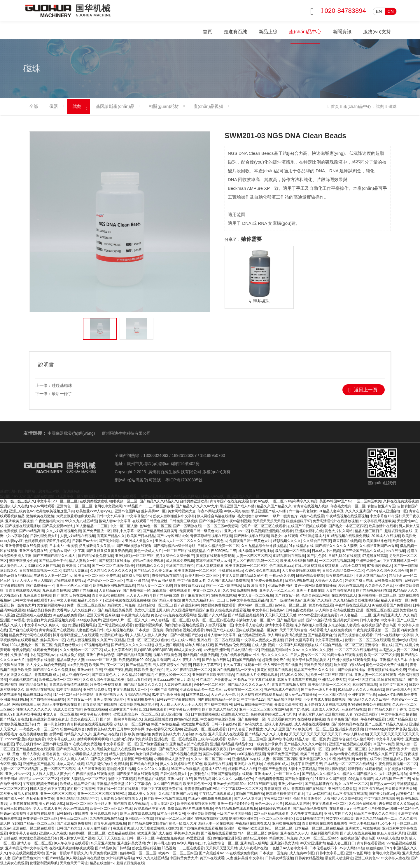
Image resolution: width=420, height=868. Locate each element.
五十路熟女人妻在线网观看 (325, 707)
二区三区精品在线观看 (271, 816)
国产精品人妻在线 (166, 603)
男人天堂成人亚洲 (47, 811)
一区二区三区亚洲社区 (276, 821)
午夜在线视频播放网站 (26, 855)
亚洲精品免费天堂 (332, 682)
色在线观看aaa (281, 568)
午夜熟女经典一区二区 (348, 508)
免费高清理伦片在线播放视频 (335, 523)
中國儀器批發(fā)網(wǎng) (71, 436)
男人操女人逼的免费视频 (45, 667)
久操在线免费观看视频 (401, 504)
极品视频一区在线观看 (293, 553)
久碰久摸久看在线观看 (262, 573)
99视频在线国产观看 (211, 821)
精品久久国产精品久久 (274, 508)
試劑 (380, 109)
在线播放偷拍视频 (71, 657)
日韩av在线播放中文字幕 (394, 637)
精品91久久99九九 (294, 677)
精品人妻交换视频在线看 (62, 707)
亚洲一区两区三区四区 (74, 588)
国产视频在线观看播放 (23, 528)
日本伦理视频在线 (299, 583)
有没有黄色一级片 (56, 756)
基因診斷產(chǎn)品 (115, 109)
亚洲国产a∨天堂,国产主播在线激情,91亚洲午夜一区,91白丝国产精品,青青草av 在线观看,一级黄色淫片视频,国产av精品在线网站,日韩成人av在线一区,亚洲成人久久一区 (130, 499)
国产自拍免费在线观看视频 (201, 831)
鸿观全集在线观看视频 (345, 657)
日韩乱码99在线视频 (344, 558)
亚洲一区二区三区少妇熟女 (148, 642)
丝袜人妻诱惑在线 (279, 727)
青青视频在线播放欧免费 (387, 672)
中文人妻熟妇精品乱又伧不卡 (245, 578)
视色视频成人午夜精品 (282, 692)
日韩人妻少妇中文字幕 (377, 622)
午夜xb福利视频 (238, 523)
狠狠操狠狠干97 (299, 523)
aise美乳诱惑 (77, 667)
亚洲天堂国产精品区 (371, 578)
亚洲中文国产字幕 (362, 697)
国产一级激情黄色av (286, 603)
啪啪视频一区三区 (123, 504)
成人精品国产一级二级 (393, 781)
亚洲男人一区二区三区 (277, 593)
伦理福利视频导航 (82, 627)
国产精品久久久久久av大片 (197, 508)
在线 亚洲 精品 (138, 583)
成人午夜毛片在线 (186, 662)
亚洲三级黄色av (21, 513)
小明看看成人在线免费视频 (330, 632)
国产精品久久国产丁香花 (387, 712)
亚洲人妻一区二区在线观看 (375, 677)
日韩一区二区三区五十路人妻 (89, 806)
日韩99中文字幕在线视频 (176, 702)
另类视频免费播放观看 (218, 608)
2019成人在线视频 (386, 538)
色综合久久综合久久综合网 (387, 573)
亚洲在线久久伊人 (294, 836)
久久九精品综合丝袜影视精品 (264, 548)
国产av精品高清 (32, 533)
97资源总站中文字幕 (150, 811)
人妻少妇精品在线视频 (78, 538)
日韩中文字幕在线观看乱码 (34, 603)
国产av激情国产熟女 (186, 637)
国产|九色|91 (317, 558)
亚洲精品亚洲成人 (387, 618)
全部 (34, 109)
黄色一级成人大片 (148, 553)
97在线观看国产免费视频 (391, 608)
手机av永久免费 (282, 578)
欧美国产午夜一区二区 (106, 667)
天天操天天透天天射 (281, 618)
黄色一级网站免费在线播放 (315, 588)
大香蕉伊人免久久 (329, 583)
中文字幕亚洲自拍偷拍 (399, 717)
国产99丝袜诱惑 (212, 523)
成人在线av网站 (183, 642)
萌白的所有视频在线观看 (184, 627)
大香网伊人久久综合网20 (76, 613)
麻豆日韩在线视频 (347, 543)
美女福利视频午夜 (51, 608)
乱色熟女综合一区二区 (221, 846)
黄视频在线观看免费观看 (215, 558)
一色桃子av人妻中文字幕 (288, 851)
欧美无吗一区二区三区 (202, 578)
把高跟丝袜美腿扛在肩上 (49, 722)
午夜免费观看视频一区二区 (374, 632)
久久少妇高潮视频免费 (64, 533)
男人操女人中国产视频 (77, 841)
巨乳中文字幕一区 (127, 533)
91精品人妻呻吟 (297, 806)
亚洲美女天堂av (345, 622)
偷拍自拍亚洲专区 (381, 508)
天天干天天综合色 (293, 632)
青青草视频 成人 (47, 677)
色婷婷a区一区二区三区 (106, 583)
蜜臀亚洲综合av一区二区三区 (136, 717)
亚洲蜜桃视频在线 (23, 682)
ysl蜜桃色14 (199, 776)
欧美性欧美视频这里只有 (55, 513)
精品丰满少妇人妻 (71, 662)
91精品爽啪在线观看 (289, 558)
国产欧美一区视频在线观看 (165, 801)
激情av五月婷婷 (139, 682)
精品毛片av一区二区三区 (39, 781)
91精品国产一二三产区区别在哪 (149, 508)
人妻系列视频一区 (219, 627)
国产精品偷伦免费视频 (96, 558)
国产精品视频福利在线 (374, 593)
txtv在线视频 (395, 553)
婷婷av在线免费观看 (148, 563)
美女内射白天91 (51, 806)
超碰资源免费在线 (398, 533)
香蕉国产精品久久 (111, 538)
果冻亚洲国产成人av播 (237, 508)
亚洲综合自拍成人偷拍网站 (353, 741)
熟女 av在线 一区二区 (267, 504)
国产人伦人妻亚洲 (248, 801)
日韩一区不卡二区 (141, 841)
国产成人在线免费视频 (358, 836)
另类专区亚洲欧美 (340, 821)
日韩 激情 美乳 (254, 588)
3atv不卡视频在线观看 (350, 796)
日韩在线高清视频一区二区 (40, 573)
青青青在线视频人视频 (311, 508)
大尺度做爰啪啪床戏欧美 (76, 518)
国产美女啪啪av (111, 543)
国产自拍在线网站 (23, 632)
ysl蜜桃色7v (244, 781)
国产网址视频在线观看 (252, 538)
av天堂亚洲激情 (217, 652)
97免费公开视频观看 (267, 583)
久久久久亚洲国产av (361, 513)
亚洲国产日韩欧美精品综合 (213, 677)
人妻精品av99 (110, 593)
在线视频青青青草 (269, 781)
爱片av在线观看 (351, 588)
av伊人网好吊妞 (236, 513)
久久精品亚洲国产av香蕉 (379, 548)
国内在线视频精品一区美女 (257, 632)
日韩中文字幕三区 (207, 667)
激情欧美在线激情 (40, 518)
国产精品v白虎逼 (166, 598)
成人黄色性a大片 (13, 568)
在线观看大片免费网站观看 (257, 677)
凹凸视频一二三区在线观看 (183, 851)
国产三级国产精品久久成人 (363, 553)
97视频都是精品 (97, 647)
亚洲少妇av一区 (237, 533)
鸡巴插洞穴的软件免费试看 (131, 741)
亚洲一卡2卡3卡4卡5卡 (235, 806)
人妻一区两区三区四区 (254, 558)
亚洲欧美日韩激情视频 (363, 831)
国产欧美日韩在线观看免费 (137, 776)
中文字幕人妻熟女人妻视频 (262, 642)
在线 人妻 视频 (263, 647)
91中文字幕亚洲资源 (168, 697)
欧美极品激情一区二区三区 (60, 682)
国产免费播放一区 (97, 533)
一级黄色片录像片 (268, 746)
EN (379, 11)
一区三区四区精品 (332, 697)
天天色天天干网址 (225, 697)
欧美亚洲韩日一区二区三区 (246, 568)
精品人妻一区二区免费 (155, 588)
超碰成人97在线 (214, 771)
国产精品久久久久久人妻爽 (336, 548)
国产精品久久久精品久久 (159, 504)
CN (391, 11)
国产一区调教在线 (187, 528)
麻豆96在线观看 (365, 687)
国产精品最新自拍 (290, 622)
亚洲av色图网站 (127, 513)
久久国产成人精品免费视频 (228, 583)
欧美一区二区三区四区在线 (213, 622)
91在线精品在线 (301, 548)
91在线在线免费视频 (69, 618)
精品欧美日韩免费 (121, 608)
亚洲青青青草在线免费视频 (26, 548)
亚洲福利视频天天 (109, 697)
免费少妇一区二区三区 (40, 821)
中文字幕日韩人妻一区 (400, 563)
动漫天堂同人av (310, 717)
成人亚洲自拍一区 (393, 513)
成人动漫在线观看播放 (256, 553)
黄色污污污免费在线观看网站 (174, 618)
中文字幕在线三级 (61, 741)
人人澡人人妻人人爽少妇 (149, 637)
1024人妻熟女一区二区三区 (31, 647)
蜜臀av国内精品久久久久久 (70, 737)
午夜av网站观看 (42, 508)
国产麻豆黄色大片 (195, 598)
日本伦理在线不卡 (323, 851)
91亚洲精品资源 (342, 761)
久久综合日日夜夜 (317, 543)
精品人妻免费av (121, 756)
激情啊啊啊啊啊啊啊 (92, 741)
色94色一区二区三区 (155, 528)
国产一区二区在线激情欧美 (113, 568)
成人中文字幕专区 (118, 652)
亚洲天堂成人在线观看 (226, 737)
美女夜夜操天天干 (84, 722)
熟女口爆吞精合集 (150, 756)
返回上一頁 (366, 392)
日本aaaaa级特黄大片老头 (174, 682)
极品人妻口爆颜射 (169, 647)
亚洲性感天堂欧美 (235, 717)
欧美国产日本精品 (141, 538)
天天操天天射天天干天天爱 (181, 707)
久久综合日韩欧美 (363, 806)
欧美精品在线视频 (40, 692)
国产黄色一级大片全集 (318, 692)
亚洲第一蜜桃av (236, 831)
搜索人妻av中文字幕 (115, 523)
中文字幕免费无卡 (191, 583)
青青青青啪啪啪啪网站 (202, 791)
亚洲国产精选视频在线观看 (350, 746)
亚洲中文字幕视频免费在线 (162, 791)
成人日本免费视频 (180, 563)
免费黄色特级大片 (68, 647)
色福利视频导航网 (324, 836)
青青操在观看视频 (371, 846)
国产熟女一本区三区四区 (348, 528)
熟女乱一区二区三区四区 (174, 821)
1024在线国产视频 (262, 786)
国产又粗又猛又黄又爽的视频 (109, 553)
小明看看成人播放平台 (90, 756)
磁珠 (393, 109)
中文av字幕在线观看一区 (242, 667)
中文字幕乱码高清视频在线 (297, 647)
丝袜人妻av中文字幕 (220, 637)
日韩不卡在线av (224, 727)
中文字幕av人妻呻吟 (184, 712)
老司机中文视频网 (108, 508)
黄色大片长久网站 (339, 533)
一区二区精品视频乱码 (337, 563)
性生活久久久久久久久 (271, 657)
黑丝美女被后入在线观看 (116, 751)
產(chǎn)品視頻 (208, 109)
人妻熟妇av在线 (194, 737)
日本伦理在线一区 (245, 652)
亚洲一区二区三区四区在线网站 (264, 712)
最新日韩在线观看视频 (365, 771)
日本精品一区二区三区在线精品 (349, 766)
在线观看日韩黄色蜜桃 (150, 523)
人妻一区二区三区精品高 (19, 771)
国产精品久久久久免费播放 (54, 672)
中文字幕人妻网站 (390, 741)
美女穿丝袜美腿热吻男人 (311, 662)
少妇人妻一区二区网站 (132, 727)
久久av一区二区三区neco (210, 761)
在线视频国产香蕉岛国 (379, 627)
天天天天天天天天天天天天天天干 (315, 737)
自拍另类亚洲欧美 (194, 504)
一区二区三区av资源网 (221, 528)
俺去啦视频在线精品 (167, 578)
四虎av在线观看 (312, 518)
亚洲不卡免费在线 (33, 553)
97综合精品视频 (138, 697)
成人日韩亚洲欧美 (91, 771)
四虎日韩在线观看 (153, 712)
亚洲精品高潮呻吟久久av (280, 652)
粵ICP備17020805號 (184, 482)
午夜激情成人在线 (135, 618)
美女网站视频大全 (182, 513)
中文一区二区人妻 (124, 528)
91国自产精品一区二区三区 (342, 647)
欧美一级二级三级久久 (17, 504)
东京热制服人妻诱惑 (310, 627)
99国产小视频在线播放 (183, 756)
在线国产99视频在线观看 (307, 528)
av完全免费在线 (353, 568)
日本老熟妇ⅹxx (197, 697)
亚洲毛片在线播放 (248, 766)
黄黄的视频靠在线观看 (355, 637)
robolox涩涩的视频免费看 (318, 618)
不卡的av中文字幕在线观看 (254, 682)
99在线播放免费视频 (241, 855)
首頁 (335, 109)
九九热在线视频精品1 (106, 821)
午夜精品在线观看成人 (353, 608)
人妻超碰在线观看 (178, 687)
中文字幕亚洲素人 (329, 642)
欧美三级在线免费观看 (138, 816)
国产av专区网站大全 (173, 538)
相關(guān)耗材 (164, 109)
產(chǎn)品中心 (357, 109)
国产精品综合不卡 (53, 563)
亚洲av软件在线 (90, 672)
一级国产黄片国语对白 (234, 816)
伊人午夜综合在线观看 (71, 846)
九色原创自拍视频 (56, 593)
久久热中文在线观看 (32, 761)
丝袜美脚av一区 (154, 513)
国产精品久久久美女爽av (153, 573)
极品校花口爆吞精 (37, 697)
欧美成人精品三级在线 (77, 786)
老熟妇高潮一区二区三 (155, 608)
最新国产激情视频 (138, 761)
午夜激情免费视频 (170, 841)
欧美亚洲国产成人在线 (155, 836)
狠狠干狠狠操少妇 (23, 563)
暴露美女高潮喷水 (288, 707)
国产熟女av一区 (287, 598)
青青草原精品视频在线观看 (211, 538)
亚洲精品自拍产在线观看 (189, 746)
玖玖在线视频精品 (391, 682)
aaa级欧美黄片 (89, 622)
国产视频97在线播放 (114, 563)
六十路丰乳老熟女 (303, 513)
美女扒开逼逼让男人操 (152, 613)
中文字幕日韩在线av (268, 613)
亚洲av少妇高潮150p (229, 786)
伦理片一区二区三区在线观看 (263, 528)
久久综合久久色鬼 (379, 588)
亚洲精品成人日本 (393, 662)
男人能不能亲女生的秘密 (172, 667)
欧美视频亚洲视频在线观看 (272, 533)
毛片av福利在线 (319, 796)
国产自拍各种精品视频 (47, 702)
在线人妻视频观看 (210, 568)
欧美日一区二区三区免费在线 (97, 578)
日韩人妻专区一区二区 (308, 657)
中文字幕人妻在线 (249, 627)
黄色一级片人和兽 (269, 806)
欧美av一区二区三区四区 (247, 741)
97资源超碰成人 (313, 538)
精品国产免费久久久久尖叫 (315, 672)
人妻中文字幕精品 (302, 771)
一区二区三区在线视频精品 (185, 553)
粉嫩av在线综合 (72, 732)
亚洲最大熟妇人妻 (339, 717)
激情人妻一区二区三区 (34, 846)
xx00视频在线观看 (251, 756)
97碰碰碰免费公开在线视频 (369, 707)
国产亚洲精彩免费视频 (74, 826)
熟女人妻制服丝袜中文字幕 (174, 518)
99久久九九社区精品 (81, 523)
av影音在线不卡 (368, 761)
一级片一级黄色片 (283, 518)
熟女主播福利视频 (146, 851)
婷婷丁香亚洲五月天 (307, 766)
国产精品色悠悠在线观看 (35, 751)
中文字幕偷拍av (139, 518)
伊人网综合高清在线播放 (216, 518)
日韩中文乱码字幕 (111, 518)
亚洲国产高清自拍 (180, 568)
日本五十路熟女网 (171, 816)
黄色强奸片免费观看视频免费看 (51, 622)
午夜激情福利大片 (49, 523)
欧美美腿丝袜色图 (377, 543)
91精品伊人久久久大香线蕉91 (361, 692)
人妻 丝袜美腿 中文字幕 (245, 860)
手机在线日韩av (231, 573)
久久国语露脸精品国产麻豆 (192, 613)
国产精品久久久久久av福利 (132, 647)
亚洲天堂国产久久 (313, 761)
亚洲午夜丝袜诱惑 (100, 657)
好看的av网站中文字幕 (67, 553)
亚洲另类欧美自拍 (201, 816)
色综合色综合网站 (315, 598)
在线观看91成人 (344, 598)
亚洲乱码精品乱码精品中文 (231, 746)
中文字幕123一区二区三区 (57, 504)
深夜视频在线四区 (340, 578)
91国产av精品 (384, 746)
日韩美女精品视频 (279, 860)
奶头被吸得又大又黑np (97, 548)
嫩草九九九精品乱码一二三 (203, 603)
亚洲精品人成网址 (254, 846)
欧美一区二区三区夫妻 (381, 657)
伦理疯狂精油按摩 (114, 637)
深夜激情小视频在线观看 (171, 593)
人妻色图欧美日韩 (90, 632)
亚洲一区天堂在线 (362, 682)
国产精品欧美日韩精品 (113, 851)
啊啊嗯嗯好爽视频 (267, 751)
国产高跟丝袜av (187, 608)
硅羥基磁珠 (62, 388)
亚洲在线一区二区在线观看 (218, 642)
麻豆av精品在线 (354, 712)
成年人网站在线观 (199, 647)
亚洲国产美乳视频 (118, 672)
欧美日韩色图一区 (314, 756)
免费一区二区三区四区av (86, 608)
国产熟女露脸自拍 (154, 746)
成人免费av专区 (302, 855)
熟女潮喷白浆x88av (253, 518)
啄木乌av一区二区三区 (255, 608)
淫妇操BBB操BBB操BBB (153, 652)
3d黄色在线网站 (224, 598)
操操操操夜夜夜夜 (213, 751)
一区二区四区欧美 (367, 504)
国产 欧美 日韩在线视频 (72, 598)
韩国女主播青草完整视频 (297, 682)
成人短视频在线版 (120, 632)
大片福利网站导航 (393, 776)
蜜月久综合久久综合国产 (175, 558)
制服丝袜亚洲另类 (243, 821)
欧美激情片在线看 (383, 528)
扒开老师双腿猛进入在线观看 (76, 637)
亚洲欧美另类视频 (19, 523)
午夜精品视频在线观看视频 (347, 518)
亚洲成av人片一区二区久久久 (178, 543)
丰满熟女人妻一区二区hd (53, 578)
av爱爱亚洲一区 (199, 841)
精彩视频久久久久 (287, 543)
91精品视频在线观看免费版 (348, 538)
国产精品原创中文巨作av (147, 826)
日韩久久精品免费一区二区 (218, 548)
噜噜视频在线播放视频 (200, 657)
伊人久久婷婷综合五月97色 (181, 766)
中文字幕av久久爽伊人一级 (45, 627)
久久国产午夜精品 (111, 642)
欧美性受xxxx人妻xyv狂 (94, 513)
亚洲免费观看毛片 (104, 816)
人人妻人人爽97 (139, 598)
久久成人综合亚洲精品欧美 (104, 682)
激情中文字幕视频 (279, 627)
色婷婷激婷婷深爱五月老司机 (47, 543)
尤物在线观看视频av (70, 583)
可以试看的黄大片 (281, 722)
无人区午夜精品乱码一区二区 (256, 563)
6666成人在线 (388, 841)
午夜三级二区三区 (278, 801)
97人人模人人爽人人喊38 (32, 583)
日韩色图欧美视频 (310, 578)
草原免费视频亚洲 (104, 855)
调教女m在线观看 (285, 538)
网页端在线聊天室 (26, 707)
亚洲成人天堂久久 (139, 543)
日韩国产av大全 (84, 543)
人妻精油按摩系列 (340, 593)
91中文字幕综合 (69, 692)
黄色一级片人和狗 (26, 756)
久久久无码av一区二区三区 (81, 652)
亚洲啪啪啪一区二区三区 (134, 558)
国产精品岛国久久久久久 (143, 687)
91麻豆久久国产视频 (44, 568)
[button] (38, 225)
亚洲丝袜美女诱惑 (349, 732)
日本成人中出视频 (63, 548)
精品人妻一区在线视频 (216, 826)
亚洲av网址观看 (55, 746)
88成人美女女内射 (188, 652)
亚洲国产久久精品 (317, 603)
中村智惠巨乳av (42, 657)
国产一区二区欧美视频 (224, 588)
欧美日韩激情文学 (310, 821)
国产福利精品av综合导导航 (175, 548)
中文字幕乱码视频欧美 (378, 523)
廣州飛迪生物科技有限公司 (126, 436)
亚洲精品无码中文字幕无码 (26, 851)
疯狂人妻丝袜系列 (391, 836)
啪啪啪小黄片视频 (121, 771)
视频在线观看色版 (167, 657)
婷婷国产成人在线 (359, 583)
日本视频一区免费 (149, 632)
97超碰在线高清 (375, 558)
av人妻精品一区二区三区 (171, 622)
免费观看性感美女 (158, 722)
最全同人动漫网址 (339, 860)
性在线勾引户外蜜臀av (214, 682)
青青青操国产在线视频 (56, 632)
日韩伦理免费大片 (44, 538)
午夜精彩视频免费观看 (40, 786)
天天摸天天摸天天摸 (268, 523)
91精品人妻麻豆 (331, 513)
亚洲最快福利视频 (14, 702)
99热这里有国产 (158, 662)
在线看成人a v (340, 811)
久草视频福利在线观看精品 (262, 697)
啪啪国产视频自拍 (246, 662)
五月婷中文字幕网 (131, 732)
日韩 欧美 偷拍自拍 (149, 672)
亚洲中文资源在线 (14, 657)
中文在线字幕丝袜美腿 (218, 722)
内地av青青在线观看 (346, 756)
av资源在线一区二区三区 (243, 692)
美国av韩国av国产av (335, 504)
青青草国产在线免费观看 (229, 504)
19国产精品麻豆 (84, 593)
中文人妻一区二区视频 (256, 598)
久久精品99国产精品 (138, 677)
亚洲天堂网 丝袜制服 (103, 618)
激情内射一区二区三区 (348, 751)
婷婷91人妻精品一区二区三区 (83, 781)
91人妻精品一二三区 (92, 528)
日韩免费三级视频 (183, 523)
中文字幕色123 (381, 518)
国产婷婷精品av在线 (347, 727)
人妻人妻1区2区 (163, 806)
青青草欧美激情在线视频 (69, 687)
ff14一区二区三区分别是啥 (73, 697)
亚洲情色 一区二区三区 (75, 508)
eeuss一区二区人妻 (101, 662)
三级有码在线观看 (212, 741)
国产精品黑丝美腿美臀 (160, 533)
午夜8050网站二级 (222, 553)
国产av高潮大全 (399, 692)
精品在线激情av (102, 865)
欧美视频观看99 (131, 662)
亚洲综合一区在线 (379, 647)
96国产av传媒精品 (165, 727)
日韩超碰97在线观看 (275, 811)
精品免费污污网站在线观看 (30, 637)
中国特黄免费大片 (184, 860)
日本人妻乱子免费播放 (245, 732)
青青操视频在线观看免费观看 (35, 652)
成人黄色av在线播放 (301, 697)
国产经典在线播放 (351, 672)
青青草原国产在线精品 (309, 791)
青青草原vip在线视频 (108, 598)
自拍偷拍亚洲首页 (40, 801)
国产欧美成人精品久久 (220, 712)
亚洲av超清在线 (106, 737)
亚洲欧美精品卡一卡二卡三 (201, 692)
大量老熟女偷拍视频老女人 (121, 801)
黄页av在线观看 (321, 608)
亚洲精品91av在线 (246, 761)
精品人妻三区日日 (369, 533)
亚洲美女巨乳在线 (309, 533)
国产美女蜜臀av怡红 (58, 528)
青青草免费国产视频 (343, 722)
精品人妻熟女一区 (83, 563)
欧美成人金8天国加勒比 (299, 563)
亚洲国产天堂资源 (272, 771)
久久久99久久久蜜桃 (317, 652)
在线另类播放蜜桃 (94, 504)
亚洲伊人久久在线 (14, 508)
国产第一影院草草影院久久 (121, 722)
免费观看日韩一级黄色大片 (201, 533)
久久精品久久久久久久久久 (111, 573)
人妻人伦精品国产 (97, 831)
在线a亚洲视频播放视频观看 (317, 568)
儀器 (54, 109)
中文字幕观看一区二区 (120, 746)
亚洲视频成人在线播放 (33, 618)
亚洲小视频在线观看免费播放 (127, 603)
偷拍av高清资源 (186, 722)
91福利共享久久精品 (301, 504)
